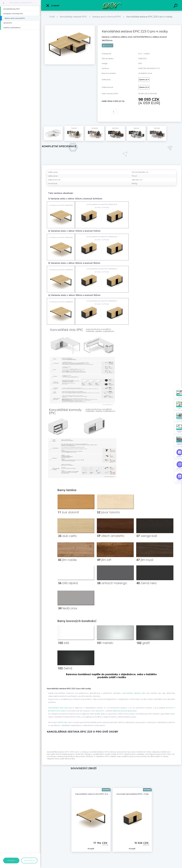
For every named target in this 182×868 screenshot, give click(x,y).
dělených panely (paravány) (125, 711)
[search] (176, 6)
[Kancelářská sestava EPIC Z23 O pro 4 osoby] (70, 26)
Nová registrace (29, 861)
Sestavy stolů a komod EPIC (107, 17)
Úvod (52, 17)
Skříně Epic (63, 722)
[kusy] (115, 112)
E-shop (53, 6)
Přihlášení (11, 861)
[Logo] (112, 5)
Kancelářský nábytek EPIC (21, 3)
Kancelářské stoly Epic (59, 708)
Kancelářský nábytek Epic (134, 693)
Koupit (105, 112)
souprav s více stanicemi (94, 711)
